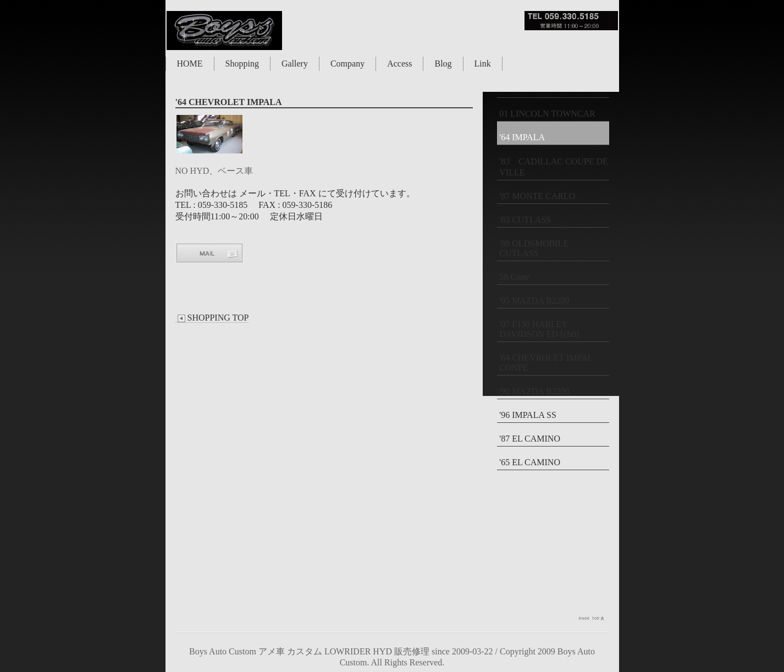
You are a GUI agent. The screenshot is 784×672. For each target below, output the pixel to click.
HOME (190, 64)
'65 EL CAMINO (530, 462)
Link (483, 64)
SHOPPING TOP (212, 318)
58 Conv (514, 277)
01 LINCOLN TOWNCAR (547, 114)
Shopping (242, 64)
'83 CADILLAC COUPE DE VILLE (554, 167)
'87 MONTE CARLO (537, 196)
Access (399, 64)
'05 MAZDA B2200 (534, 301)
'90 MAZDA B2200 (534, 391)
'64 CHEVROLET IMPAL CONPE (546, 363)
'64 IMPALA (522, 137)
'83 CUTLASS (525, 220)
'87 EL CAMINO (530, 439)
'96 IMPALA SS (528, 415)
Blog (443, 64)
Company (347, 64)
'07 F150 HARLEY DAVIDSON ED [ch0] (539, 329)
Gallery (295, 64)
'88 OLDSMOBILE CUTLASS (534, 248)
